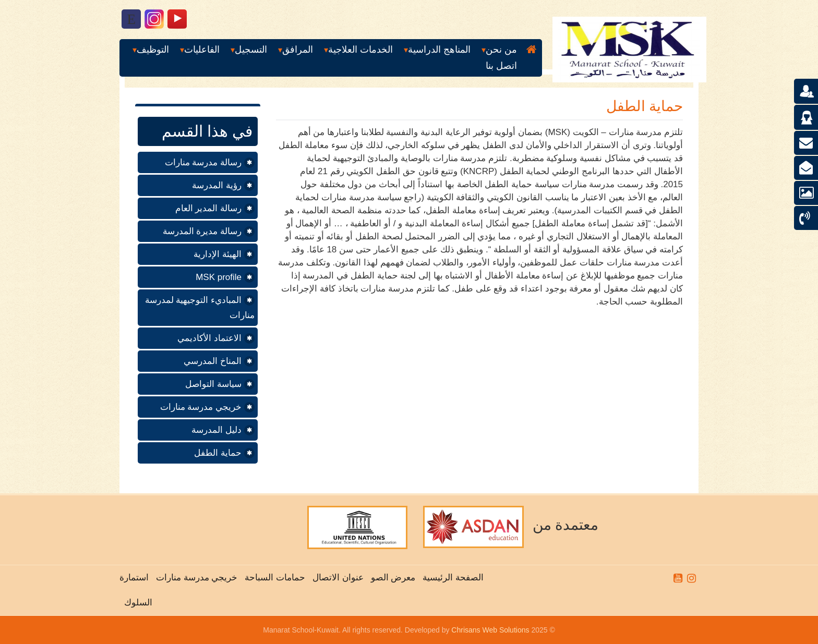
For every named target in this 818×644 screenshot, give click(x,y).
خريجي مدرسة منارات (201, 407)
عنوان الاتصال (335, 578)
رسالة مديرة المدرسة (202, 231)
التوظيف (153, 50)
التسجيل (251, 50)
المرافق (298, 50)
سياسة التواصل (213, 384)
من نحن (501, 50)
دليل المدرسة (216, 430)
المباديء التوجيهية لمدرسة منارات (200, 308)
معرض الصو (390, 578)
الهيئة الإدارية (218, 254)
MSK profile (219, 277)
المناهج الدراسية (439, 50)
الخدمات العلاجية (360, 50)
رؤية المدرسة (217, 185)
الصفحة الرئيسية (451, 578)
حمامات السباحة (273, 578)
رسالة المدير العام (208, 208)
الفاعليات (202, 50)
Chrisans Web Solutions (490, 630)
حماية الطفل (218, 453)
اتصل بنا (501, 66)
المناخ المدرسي (213, 361)
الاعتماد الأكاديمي (209, 338)
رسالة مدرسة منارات (203, 162)
